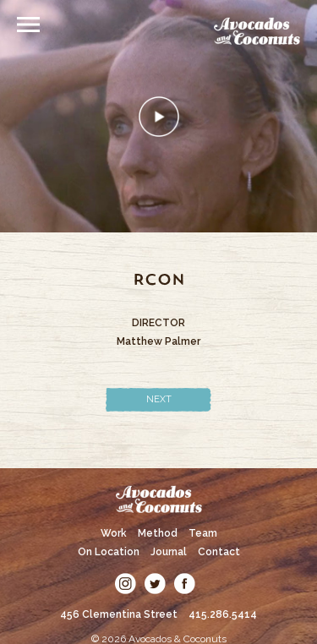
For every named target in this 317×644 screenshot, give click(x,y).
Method (158, 533)
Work (114, 533)
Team (203, 533)
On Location (109, 552)
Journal (169, 552)
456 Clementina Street (119, 614)
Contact (219, 552)
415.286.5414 (223, 614)
